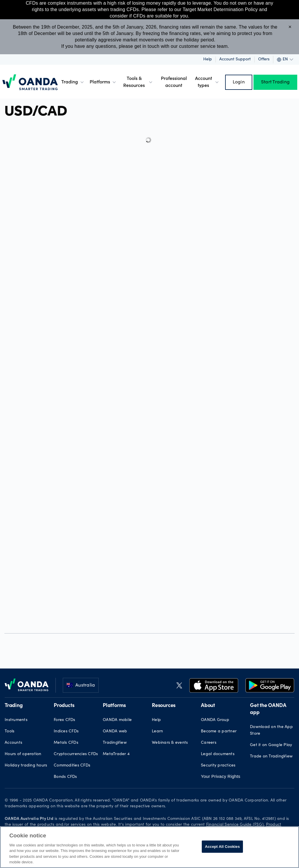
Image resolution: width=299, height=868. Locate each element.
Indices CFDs (66, 731)
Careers (209, 743)
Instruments (16, 720)
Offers (264, 60)
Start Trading (275, 82)
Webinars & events (170, 743)
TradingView (115, 743)
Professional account (174, 82)
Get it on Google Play (271, 745)
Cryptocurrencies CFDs (76, 754)
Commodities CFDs (72, 766)
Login (239, 82)
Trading (73, 82)
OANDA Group (215, 720)
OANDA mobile (117, 720)
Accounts (13, 743)
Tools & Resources (138, 82)
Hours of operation (23, 754)
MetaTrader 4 (116, 754)
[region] (149, 847)
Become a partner (219, 731)
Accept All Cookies (222, 847)
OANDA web (115, 731)
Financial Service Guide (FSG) (235, 825)
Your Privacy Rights (221, 776)
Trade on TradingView (271, 757)
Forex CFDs (65, 720)
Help (208, 60)
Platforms (103, 82)
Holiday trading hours (26, 766)
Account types (207, 82)
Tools (9, 731)
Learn (157, 731)
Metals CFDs (66, 743)
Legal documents (218, 754)
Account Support (235, 60)
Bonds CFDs (65, 777)
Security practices (218, 766)
